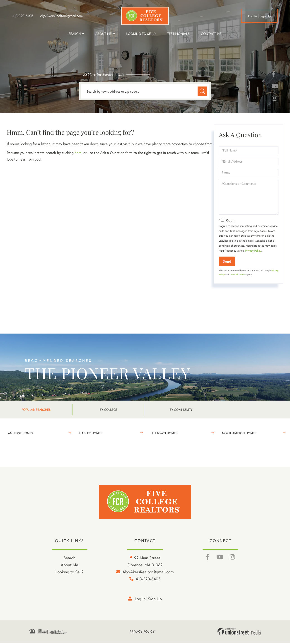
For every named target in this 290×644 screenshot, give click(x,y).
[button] (202, 91)
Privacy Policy (253, 251)
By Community (181, 410)
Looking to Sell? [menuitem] (141, 34)
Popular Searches (36, 410)
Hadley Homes (91, 433)
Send (227, 261)
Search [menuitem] (75, 34)
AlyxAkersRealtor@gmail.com (61, 16)
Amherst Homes (21, 433)
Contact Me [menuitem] (211, 34)
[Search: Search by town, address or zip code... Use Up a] (145, 91)
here (78, 153)
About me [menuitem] (104, 34)
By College (109, 410)
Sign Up (265, 16)
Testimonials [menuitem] (178, 34)
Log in (252, 16)
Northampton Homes (239, 433)
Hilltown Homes (164, 433)
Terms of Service (238, 275)
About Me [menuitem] (69, 566)
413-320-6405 (23, 16)
